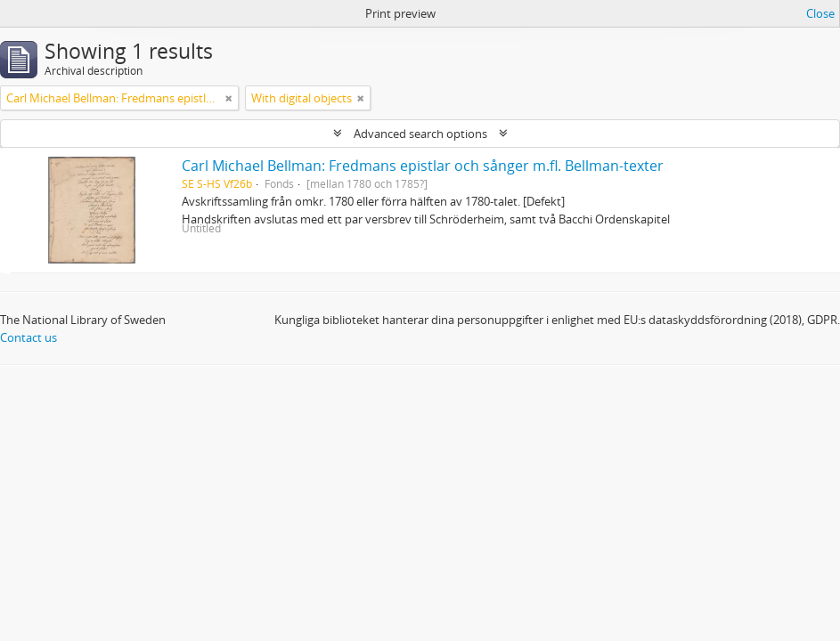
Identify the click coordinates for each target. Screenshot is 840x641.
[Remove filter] (229, 98)
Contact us (29, 337)
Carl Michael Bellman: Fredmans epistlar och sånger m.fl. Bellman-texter (423, 166)
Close (820, 13)
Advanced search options (420, 134)
